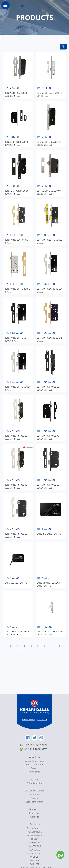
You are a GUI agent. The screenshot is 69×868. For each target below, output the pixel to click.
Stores (34, 798)
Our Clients (34, 772)
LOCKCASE (35, 850)
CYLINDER (34, 864)
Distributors (35, 795)
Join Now (42, 719)
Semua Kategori (34, 828)
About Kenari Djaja (34, 761)
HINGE (34, 839)
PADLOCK (34, 860)
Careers (35, 768)
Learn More (29, 719)
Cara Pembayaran (34, 802)
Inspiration (35, 813)
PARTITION (34, 843)
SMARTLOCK (35, 846)
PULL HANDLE (35, 832)
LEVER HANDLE (35, 835)
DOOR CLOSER (35, 853)
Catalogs (35, 817)
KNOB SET (34, 857)
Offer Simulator (34, 783)
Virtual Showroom (34, 765)
